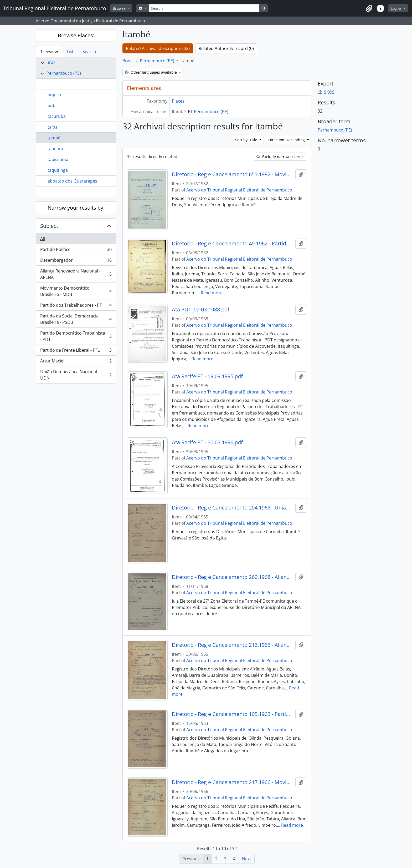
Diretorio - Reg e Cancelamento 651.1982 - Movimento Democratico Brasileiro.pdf (232, 174)
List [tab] (70, 52)
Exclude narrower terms (280, 157)
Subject (49, 226)
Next (247, 859)
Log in (396, 8)
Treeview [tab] (49, 52)
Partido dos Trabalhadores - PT (76, 306)
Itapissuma (57, 159)
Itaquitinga (57, 170)
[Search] (204, 8)
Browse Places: (76, 35)
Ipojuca (54, 95)
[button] (369, 8)
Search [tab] (89, 52)
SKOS (326, 92)
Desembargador (76, 261)
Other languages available (151, 72)
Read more (212, 293)
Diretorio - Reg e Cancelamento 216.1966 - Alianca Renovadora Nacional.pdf (232, 645)
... (48, 84)
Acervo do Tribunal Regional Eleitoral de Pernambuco (239, 190)
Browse (120, 8)
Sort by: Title (247, 140)
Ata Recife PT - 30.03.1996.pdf (207, 442)
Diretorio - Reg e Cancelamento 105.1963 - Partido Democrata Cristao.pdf (232, 714)
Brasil (52, 62)
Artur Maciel (76, 362)
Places (178, 101)
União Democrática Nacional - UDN (76, 375)
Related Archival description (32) (158, 48)
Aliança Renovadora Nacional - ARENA (76, 274)
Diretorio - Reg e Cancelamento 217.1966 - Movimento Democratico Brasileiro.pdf (232, 782)
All (43, 239)
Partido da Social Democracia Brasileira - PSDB (76, 319)
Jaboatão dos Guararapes (72, 181)
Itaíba (52, 127)
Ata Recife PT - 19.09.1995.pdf (207, 376)
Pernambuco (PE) (64, 73)
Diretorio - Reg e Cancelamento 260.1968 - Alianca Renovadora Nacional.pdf (232, 577)
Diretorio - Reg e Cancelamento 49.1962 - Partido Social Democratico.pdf (232, 244)
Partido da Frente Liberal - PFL (76, 351)
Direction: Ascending (287, 140)
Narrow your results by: (76, 208)
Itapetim (55, 149)
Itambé (53, 138)
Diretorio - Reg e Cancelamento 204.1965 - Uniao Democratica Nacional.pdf (232, 508)
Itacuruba (56, 116)
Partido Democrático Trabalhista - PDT (76, 336)
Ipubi (51, 105)
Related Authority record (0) (226, 48)
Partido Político (76, 251)
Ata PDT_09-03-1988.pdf (201, 310)
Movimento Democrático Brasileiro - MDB (76, 291)
